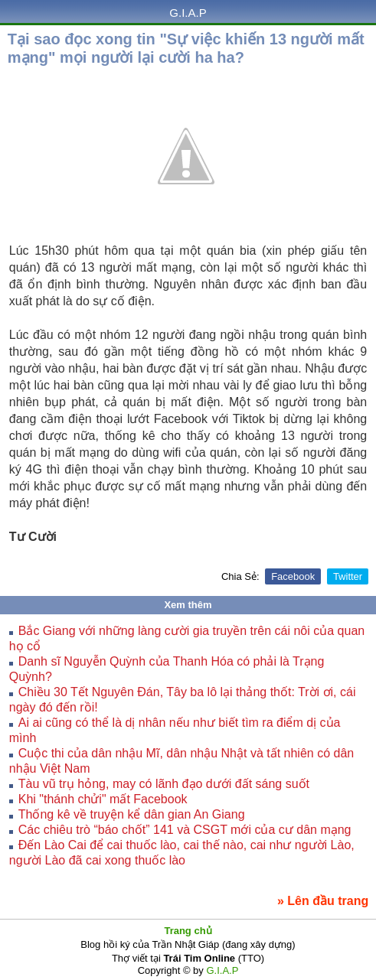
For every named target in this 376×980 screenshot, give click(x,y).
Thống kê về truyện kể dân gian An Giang (132, 814)
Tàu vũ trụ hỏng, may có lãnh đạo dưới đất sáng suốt (164, 784)
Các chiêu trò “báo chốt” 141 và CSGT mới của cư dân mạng (185, 830)
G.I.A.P (188, 13)
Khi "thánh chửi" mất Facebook (103, 799)
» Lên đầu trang (323, 901)
